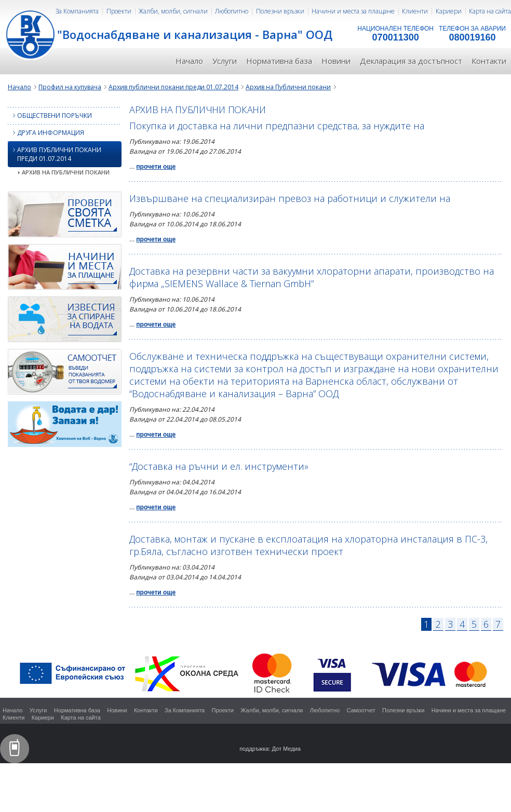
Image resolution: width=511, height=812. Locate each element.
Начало (189, 61)
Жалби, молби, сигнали (173, 11)
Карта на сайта (490, 11)
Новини (336, 61)
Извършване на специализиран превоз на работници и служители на (290, 198)
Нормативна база (279, 61)
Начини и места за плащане (353, 11)
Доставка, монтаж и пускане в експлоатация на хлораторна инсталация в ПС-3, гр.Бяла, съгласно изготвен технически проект (308, 545)
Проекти (119, 11)
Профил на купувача (70, 87)
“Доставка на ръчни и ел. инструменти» (219, 466)
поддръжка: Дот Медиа (270, 749)
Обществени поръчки (50, 116)
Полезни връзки (280, 11)
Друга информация (46, 133)
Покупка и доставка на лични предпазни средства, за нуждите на (277, 126)
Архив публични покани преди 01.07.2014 (173, 87)
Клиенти (415, 11)
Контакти (489, 61)
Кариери (449, 11)
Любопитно (232, 11)
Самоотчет (361, 710)
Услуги (225, 61)
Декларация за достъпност (411, 61)
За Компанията (77, 11)
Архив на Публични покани (288, 87)
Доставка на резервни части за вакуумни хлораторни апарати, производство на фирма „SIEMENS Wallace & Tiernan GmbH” (312, 277)
